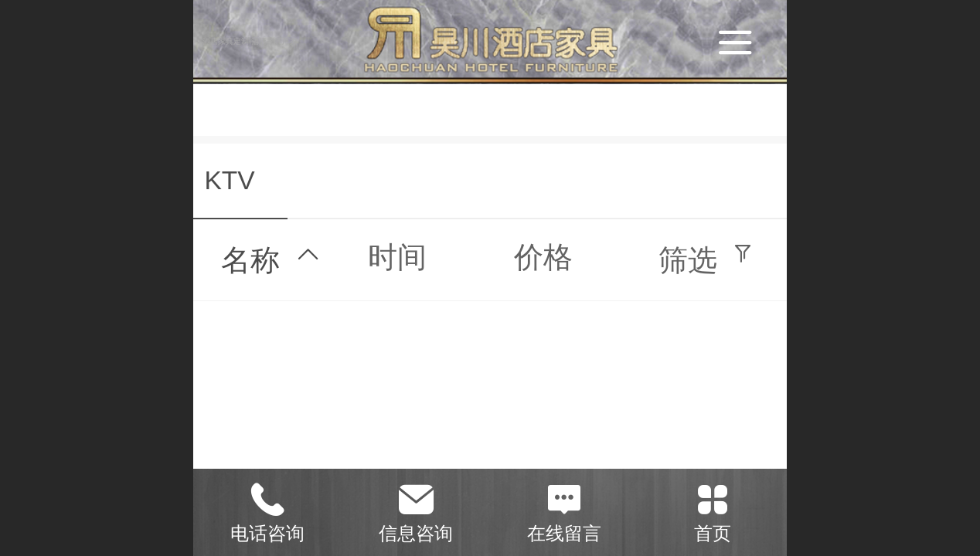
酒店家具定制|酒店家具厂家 (250, 41)
